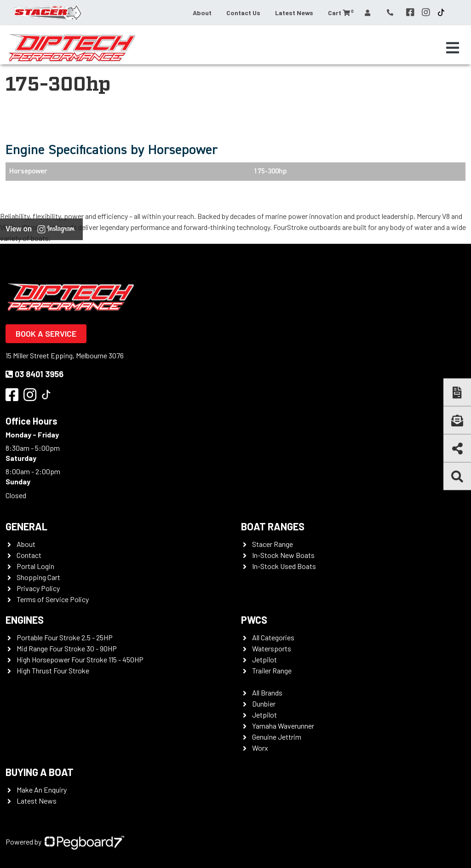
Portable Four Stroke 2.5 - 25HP (65, 637)
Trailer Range (272, 670)
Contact (29, 555)
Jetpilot (264, 659)
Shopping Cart (38, 577)
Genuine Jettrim (277, 737)
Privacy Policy (38, 588)
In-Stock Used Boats (284, 566)
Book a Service (46, 333)
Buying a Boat (40, 772)
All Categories (273, 637)
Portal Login (35, 566)
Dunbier (264, 704)
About (202, 13)
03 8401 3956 (34, 374)
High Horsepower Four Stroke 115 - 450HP (80, 659)
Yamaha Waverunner (283, 726)
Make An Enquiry (42, 790)
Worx (260, 748)
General (26, 526)
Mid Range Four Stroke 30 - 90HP (67, 648)
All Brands (267, 693)
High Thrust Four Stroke (53, 670)
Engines (25, 620)
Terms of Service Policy (53, 599)
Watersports (272, 648)
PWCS (254, 620)
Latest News (294, 13)
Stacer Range (273, 544)
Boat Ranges (273, 526)
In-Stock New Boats (283, 555)
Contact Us (243, 13)
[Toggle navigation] (453, 48)
